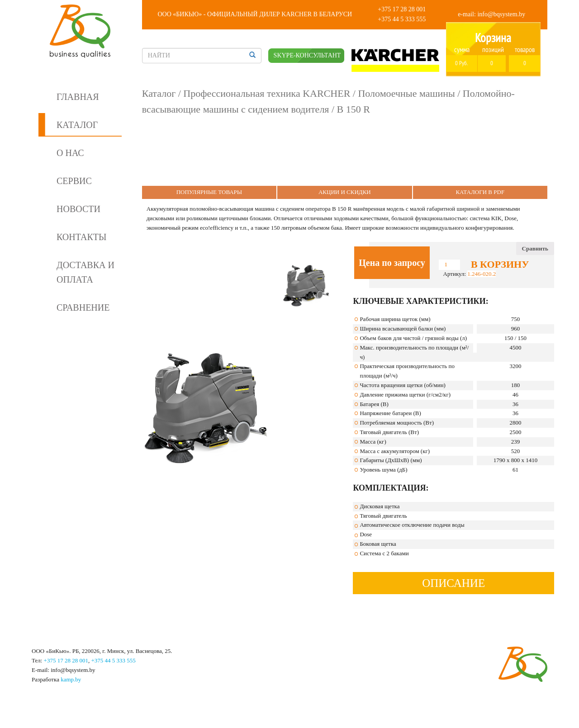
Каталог (77, 125)
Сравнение (83, 307)
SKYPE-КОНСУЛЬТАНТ (307, 55)
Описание (453, 583)
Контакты (81, 237)
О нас (70, 153)
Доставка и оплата (85, 272)
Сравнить (535, 248)
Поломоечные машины (406, 93)
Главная (78, 97)
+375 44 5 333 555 (402, 19)
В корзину (500, 265)
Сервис (74, 181)
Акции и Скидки (345, 192)
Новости (78, 209)
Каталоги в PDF (480, 192)
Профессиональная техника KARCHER (267, 93)
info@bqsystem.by (501, 14)
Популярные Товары (209, 192)
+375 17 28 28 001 (402, 9)
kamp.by (71, 679)
